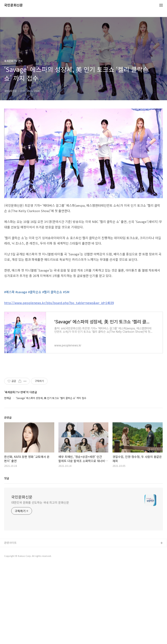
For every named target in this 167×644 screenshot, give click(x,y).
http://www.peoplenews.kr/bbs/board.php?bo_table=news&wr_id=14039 (59, 303)
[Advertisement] (83, 410)
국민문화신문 (14, 5)
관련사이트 (10, 622)
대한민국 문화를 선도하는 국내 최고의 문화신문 (40, 581)
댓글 (7, 557)
